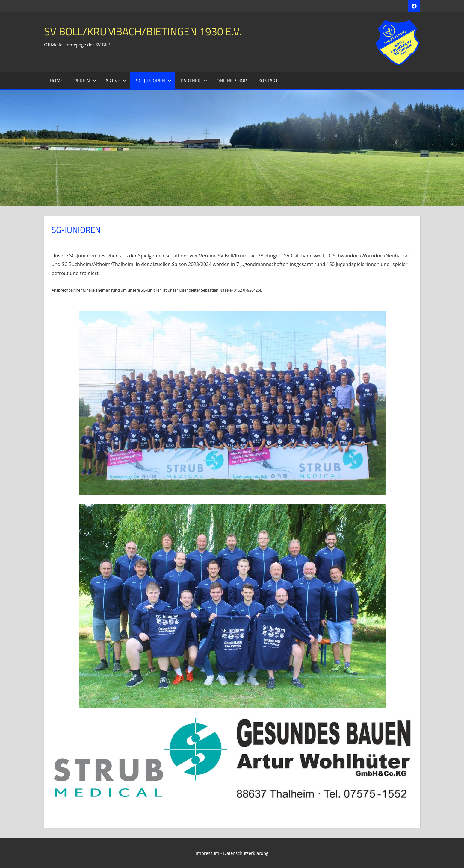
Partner (194, 81)
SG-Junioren (154, 81)
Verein (85, 81)
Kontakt (268, 81)
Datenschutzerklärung (246, 853)
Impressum (208, 853)
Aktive (116, 81)
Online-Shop (232, 81)
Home (56, 81)
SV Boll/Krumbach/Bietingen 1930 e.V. (143, 31)
